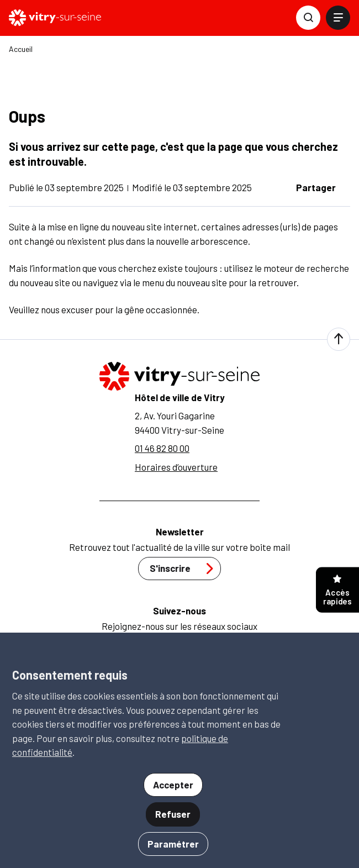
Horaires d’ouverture (176, 467)
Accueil (21, 49)
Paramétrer (173, 844)
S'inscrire (184, 569)
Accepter (173, 785)
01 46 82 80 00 (162, 448)
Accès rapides (337, 590)
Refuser (173, 814)
